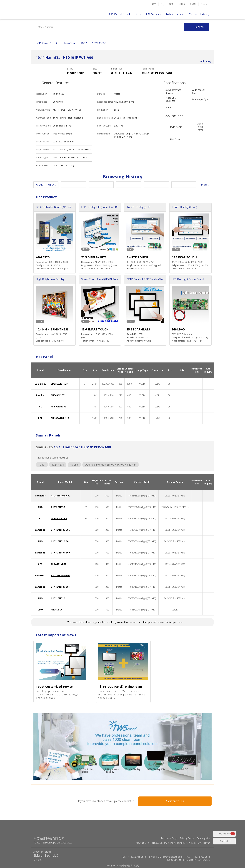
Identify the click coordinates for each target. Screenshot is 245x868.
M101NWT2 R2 (59, 518)
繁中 (154, 4)
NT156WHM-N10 (60, 418)
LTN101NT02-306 (60, 530)
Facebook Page (169, 838)
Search (199, 27)
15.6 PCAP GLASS (138, 329)
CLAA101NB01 (59, 564)
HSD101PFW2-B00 (60, 575)
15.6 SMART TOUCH (95, 329)
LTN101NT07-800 (60, 553)
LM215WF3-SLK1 (60, 384)
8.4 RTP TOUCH (137, 257)
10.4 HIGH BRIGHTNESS (52, 329)
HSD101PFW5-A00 (60, 496)
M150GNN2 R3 (59, 407)
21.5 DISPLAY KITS (94, 257)
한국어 (193, 4)
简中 (171, 4)
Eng (163, 4)
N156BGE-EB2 (58, 395)
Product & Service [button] (148, 14)
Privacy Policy (187, 838)
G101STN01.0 (58, 507)
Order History (199, 14)
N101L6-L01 (57, 610)
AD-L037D (43, 257)
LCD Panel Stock (119, 14)
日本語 (182, 4)
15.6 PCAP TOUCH (184, 257)
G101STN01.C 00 (60, 541)
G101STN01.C (58, 598)
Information (175, 14)
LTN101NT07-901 (60, 587)
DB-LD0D (178, 329)
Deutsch (205, 4)
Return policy (203, 838)
